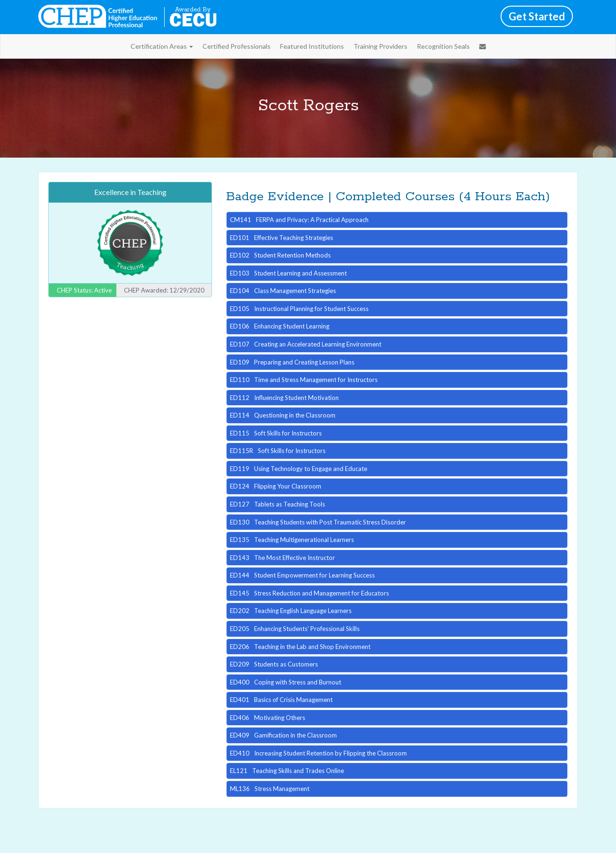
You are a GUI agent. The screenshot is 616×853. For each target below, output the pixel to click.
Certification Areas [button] (162, 46)
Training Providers (380, 46)
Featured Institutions (312, 46)
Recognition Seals (443, 46)
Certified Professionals (237, 46)
